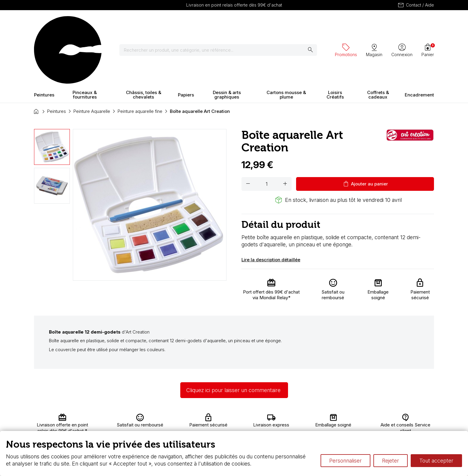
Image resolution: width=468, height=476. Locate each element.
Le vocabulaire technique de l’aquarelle (302, 424)
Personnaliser (345, 461)
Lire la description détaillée (271, 207)
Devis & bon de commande (211, 430)
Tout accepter (436, 461)
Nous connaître (142, 424)
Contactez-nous (402, 419)
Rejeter (391, 461)
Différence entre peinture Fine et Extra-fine (305, 430)
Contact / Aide (416, 5)
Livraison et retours (146, 419)
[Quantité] (267, 131)
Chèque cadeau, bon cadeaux (214, 424)
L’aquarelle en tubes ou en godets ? (298, 419)
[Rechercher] (184, 24)
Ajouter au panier (365, 131)
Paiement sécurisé (145, 430)
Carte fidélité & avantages (209, 419)
